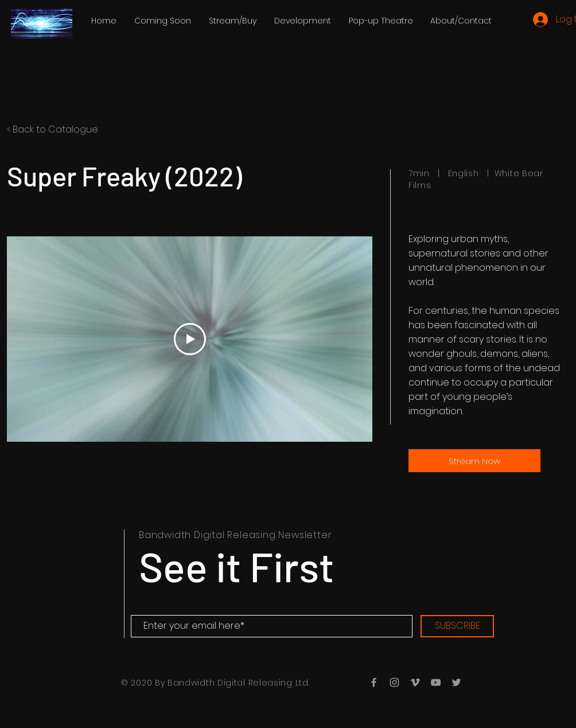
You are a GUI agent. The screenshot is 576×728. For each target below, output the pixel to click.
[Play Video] (190, 339)
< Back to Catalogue (52, 129)
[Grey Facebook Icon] (374, 682)
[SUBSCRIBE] (457, 626)
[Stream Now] (474, 461)
